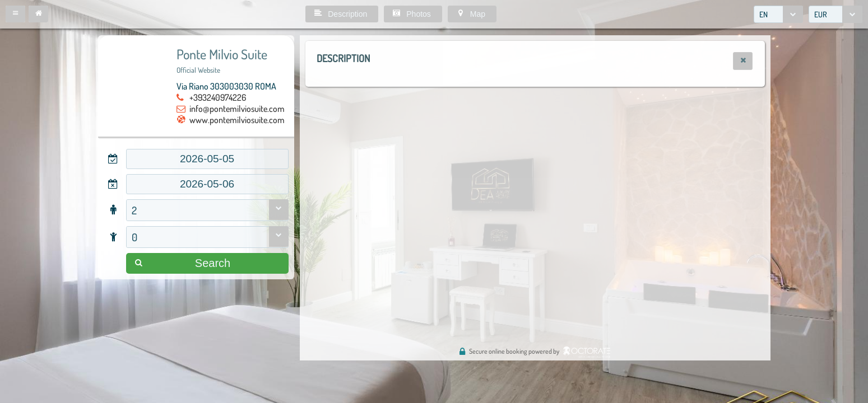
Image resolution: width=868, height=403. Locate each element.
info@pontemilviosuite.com (237, 109)
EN (763, 14)
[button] (15, 14)
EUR (821, 14)
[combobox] (778, 14)
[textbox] (207, 159)
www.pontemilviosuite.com (237, 120)
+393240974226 (218, 97)
